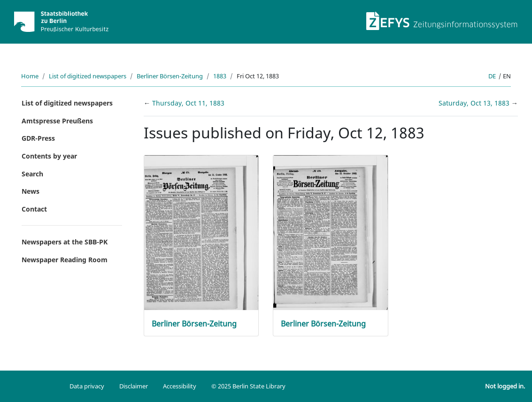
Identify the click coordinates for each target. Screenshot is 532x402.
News (31, 191)
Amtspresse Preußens (57, 121)
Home (30, 76)
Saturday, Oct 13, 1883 (475, 103)
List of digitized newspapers (88, 76)
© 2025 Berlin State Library (248, 386)
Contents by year (49, 156)
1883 (220, 76)
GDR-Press (38, 138)
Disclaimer (134, 386)
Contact (34, 209)
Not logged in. (505, 386)
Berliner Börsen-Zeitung (170, 76)
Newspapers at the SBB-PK (65, 242)
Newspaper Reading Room (65, 260)
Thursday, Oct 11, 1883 (188, 103)
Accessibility (180, 386)
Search (32, 174)
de (492, 76)
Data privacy (87, 386)
